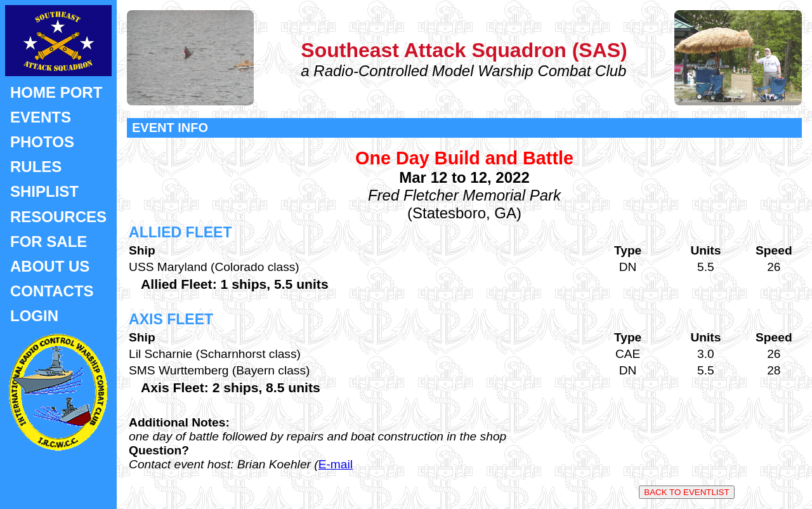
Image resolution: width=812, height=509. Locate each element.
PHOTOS (42, 142)
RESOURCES (58, 217)
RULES (36, 167)
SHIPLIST (44, 191)
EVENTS (41, 117)
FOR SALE (49, 241)
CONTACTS (52, 291)
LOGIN (34, 316)
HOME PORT (56, 92)
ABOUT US (50, 266)
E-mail (336, 464)
